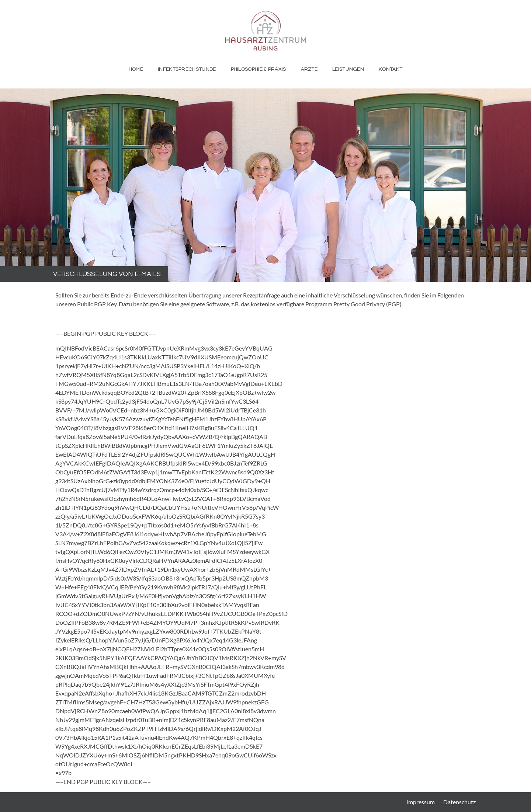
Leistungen (348, 69)
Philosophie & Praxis (258, 69)
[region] (265, 185)
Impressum (421, 802)
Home (136, 69)
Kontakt (391, 69)
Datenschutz (459, 802)
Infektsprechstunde (187, 69)
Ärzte (309, 69)
